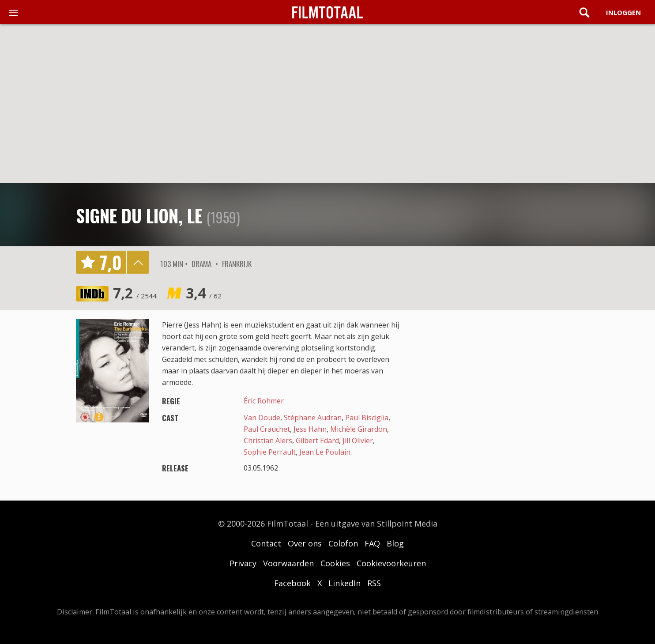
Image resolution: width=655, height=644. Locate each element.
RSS (374, 583)
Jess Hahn (310, 429)
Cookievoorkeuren (391, 563)
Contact (266, 543)
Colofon (343, 543)
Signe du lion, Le (139, 215)
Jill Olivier (358, 441)
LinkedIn (344, 583)
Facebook (292, 583)
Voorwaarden (288, 563)
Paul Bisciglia (367, 418)
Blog (395, 543)
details (138, 262)
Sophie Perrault (270, 452)
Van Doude (262, 418)
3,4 (204, 293)
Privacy (243, 563)
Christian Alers (268, 441)
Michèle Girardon (359, 429)
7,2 (135, 293)
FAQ (372, 543)
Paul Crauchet (267, 429)
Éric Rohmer (264, 401)
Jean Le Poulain (325, 452)
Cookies (335, 563)
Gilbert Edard (317, 441)
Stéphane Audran (313, 418)
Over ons (305, 543)
